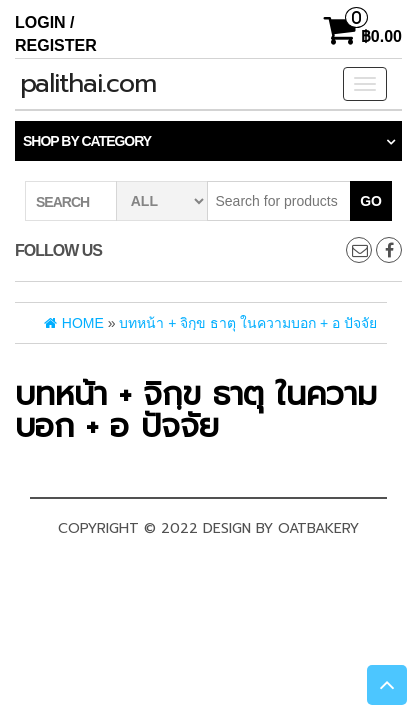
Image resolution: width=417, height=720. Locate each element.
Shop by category (87, 141)
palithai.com (88, 83)
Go (371, 201)
